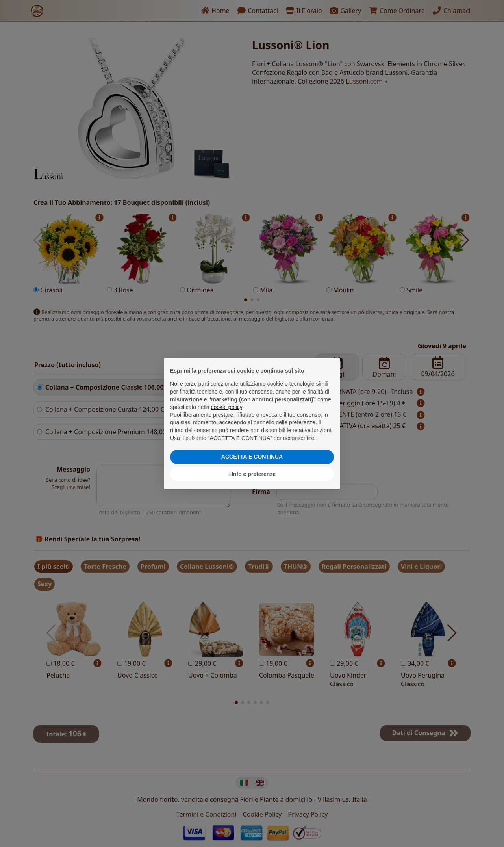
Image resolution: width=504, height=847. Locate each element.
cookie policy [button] (227, 407)
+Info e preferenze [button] (252, 474)
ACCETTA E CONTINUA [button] (252, 457)
